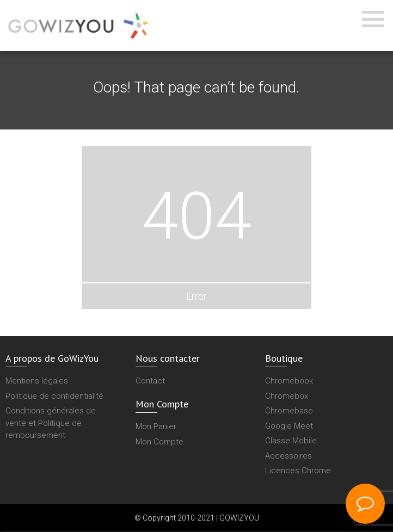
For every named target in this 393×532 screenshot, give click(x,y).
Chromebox (287, 396)
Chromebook (289, 381)
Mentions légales (37, 381)
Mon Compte (159, 442)
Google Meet (289, 426)
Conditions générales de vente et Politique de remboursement (51, 423)
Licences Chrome (298, 471)
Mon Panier (156, 426)
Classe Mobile (291, 441)
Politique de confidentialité (54, 396)
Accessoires (288, 456)
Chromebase (289, 411)
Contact (150, 381)
